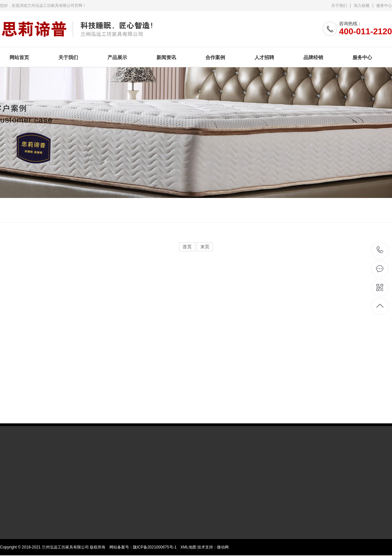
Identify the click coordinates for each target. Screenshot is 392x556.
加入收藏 (362, 6)
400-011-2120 (380, 250)
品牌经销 (313, 57)
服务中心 (384, 6)
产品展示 (117, 57)
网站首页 (19, 57)
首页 (187, 247)
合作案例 (215, 57)
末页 (205, 247)
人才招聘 (264, 57)
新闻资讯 (166, 57)
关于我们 (339, 6)
